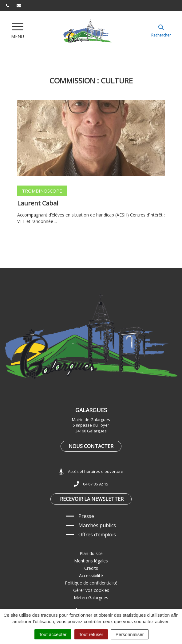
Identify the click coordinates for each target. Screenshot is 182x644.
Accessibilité (91, 575)
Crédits (91, 568)
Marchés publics (97, 525)
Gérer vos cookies (91, 590)
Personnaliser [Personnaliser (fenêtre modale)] (130, 634)
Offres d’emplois (97, 535)
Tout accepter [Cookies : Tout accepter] (53, 634)
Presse (86, 516)
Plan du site (91, 553)
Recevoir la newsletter (92, 499)
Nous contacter (91, 446)
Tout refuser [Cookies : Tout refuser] (91, 634)
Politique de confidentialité (91, 583)
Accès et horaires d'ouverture (91, 471)
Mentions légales (91, 561)
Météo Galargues (91, 598)
